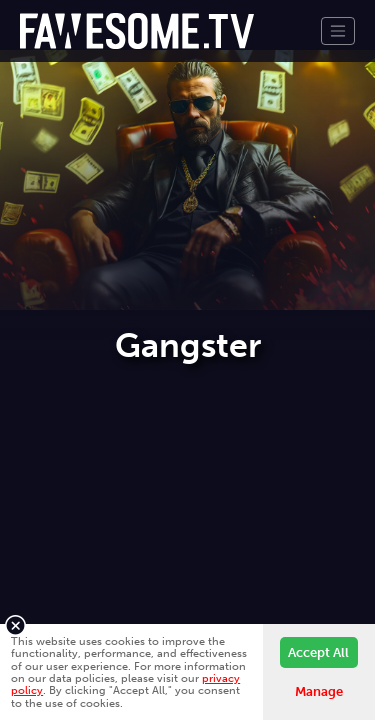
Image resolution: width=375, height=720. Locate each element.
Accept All (318, 652)
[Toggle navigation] (338, 31)
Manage (319, 691)
